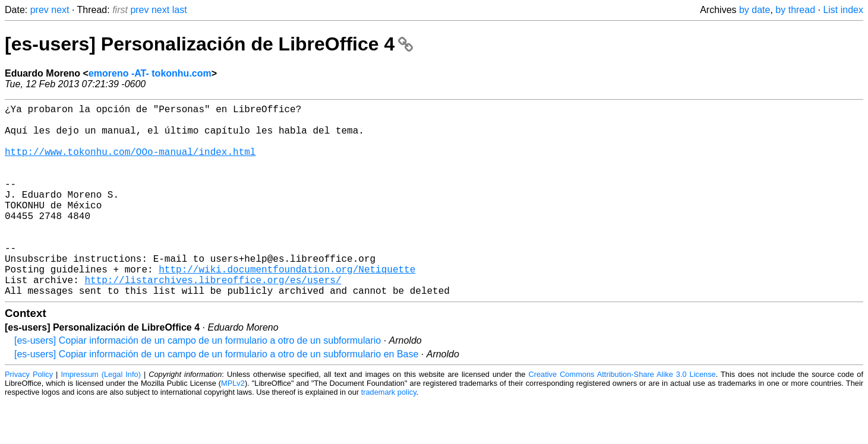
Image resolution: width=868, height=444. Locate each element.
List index (843, 10)
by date (755, 10)
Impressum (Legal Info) (100, 417)
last (180, 10)
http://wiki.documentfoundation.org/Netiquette (287, 307)
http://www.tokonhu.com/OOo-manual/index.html (130, 163)
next (60, 10)
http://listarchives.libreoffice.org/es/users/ (213, 320)
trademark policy (389, 435)
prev (40, 10)
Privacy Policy (29, 417)
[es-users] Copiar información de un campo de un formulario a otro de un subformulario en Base (216, 397)
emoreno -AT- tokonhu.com (150, 73)
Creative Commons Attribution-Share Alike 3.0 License (622, 417)
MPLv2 (233, 426)
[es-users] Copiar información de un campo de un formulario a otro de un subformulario (198, 383)
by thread (795, 10)
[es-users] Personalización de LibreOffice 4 (209, 44)
